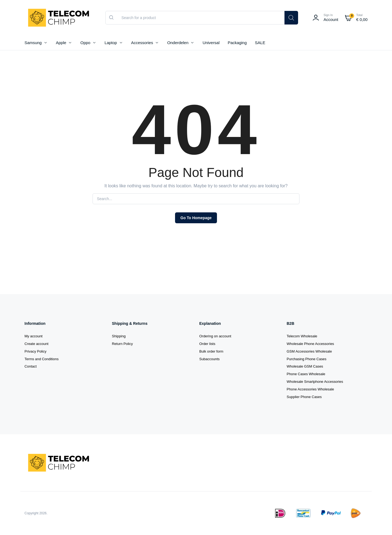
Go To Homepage (196, 218)
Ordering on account (215, 336)
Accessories (142, 43)
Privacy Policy (36, 351)
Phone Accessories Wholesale (310, 389)
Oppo (85, 43)
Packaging (237, 43)
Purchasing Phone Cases (307, 359)
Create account (36, 344)
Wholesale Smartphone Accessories (315, 382)
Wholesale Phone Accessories (310, 344)
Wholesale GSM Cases (305, 366)
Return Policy (122, 344)
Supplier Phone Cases (304, 397)
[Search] (291, 18)
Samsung (33, 43)
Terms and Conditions (42, 359)
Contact (31, 366)
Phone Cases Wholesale (306, 374)
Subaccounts (209, 359)
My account (33, 336)
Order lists (207, 344)
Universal (211, 43)
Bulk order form (211, 351)
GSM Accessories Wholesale (309, 351)
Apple (61, 43)
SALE (260, 43)
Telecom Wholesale (302, 336)
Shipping (119, 336)
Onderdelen (178, 43)
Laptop (111, 43)
